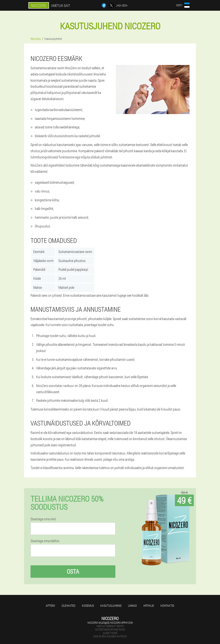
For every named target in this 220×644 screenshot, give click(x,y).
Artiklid (149, 606)
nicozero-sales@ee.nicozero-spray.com (110, 623)
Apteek (50, 606)
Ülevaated (69, 606)
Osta (73, 571)
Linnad (132, 606)
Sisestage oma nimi (43, 519)
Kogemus (88, 606)
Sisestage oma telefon (45, 541)
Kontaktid (167, 606)
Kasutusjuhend (111, 606)
